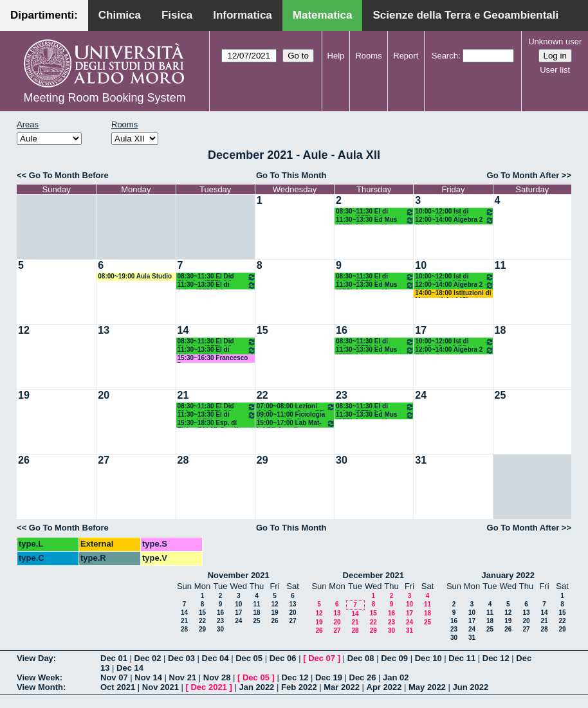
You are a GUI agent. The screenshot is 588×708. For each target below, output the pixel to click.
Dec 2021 (208, 687)
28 (183, 460)
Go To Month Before (69, 175)
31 (421, 460)
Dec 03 (181, 658)
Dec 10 (428, 658)
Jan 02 (396, 677)
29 (262, 460)
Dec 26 (363, 677)
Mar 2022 (342, 687)
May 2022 (427, 687)
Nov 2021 (161, 687)
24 (421, 395)
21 (183, 395)
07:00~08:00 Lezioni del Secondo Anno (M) (296, 407)
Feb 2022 (299, 687)
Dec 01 (114, 658)
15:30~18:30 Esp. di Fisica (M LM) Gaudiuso (214, 423)
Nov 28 (217, 677)
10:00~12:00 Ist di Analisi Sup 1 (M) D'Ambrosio (454, 212)
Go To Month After (523, 175)
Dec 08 (361, 658)
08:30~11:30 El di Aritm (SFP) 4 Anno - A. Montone (375, 212)
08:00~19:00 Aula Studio (135, 276)
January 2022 (508, 575)
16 (342, 330)
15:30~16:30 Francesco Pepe (213, 359)
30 (342, 460)
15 (262, 330)
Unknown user (555, 41)
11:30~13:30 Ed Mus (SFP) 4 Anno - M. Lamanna (375, 220)
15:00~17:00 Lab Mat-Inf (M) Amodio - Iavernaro (296, 423)
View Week (38, 677)
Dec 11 (462, 658)
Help (336, 56)
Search (445, 56)
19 (24, 395)
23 (342, 395)
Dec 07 (322, 658)
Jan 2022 (256, 687)
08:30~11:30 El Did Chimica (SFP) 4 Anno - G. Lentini (217, 277)
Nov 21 (183, 677)
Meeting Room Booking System (105, 98)
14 (183, 330)
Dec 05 (249, 658)
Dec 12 (496, 658)
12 (24, 330)
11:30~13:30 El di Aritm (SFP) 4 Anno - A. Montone (217, 285)
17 (421, 330)
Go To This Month (291, 175)
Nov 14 (148, 677)
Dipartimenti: (44, 15)
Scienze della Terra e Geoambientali (465, 15)
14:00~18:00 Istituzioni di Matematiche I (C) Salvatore (453, 294)
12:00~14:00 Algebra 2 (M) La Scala (454, 220)
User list (555, 70)
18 (501, 330)
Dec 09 (394, 658)
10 (421, 265)
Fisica (177, 15)
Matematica (323, 15)
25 (501, 395)
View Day (35, 658)
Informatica (243, 15)
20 (104, 395)
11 (501, 265)
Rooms (368, 56)
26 (24, 460)
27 (104, 460)
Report (406, 56)
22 (262, 395)
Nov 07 (114, 677)
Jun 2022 (470, 687)
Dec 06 (283, 658)
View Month (40, 687)
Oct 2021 (118, 687)
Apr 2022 (384, 687)
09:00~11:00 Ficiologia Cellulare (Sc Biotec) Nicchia (291, 415)
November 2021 (239, 575)
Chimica (120, 15)
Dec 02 (148, 658)
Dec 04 (216, 658)
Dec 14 (130, 668)
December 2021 (373, 575)
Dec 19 (329, 677)
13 (104, 330)
